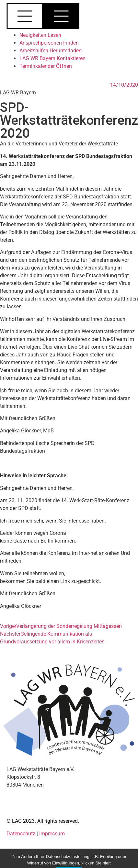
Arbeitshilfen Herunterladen (51, 51)
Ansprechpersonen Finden (49, 43)
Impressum (52, 834)
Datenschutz (22, 834)
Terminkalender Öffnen (46, 66)
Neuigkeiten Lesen (40, 35)
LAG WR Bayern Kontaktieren (52, 58)
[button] (69, 17)
